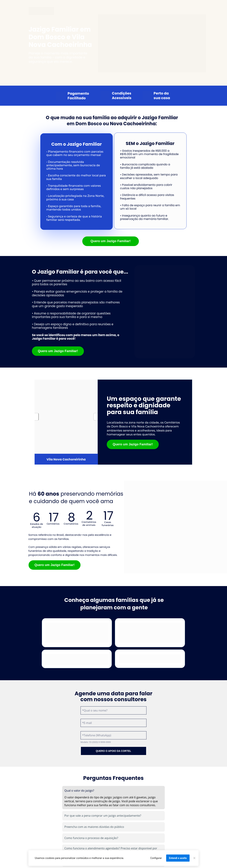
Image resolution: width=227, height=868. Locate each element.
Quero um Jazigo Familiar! (110, 241)
